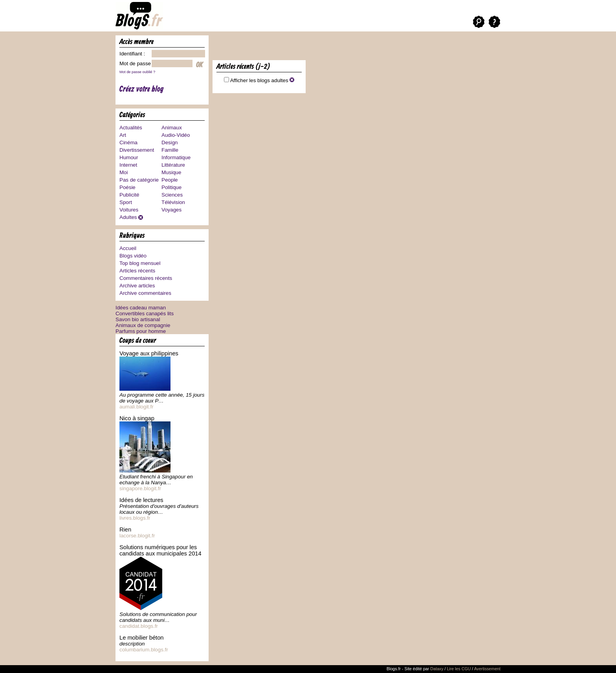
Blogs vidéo (133, 256)
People (170, 180)
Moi (124, 172)
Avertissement (487, 669)
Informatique (176, 157)
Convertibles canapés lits (145, 314)
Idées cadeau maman (141, 308)
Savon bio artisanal (138, 319)
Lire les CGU (459, 669)
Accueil (128, 248)
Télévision (173, 202)
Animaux (172, 128)
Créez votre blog (142, 89)
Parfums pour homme (141, 331)
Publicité (129, 195)
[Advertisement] (304, 47)
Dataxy (437, 669)
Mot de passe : (137, 63)
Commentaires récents (146, 278)
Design (170, 143)
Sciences (172, 195)
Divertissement (137, 150)
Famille (170, 150)
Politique (171, 187)
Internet (128, 165)
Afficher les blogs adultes (262, 80)
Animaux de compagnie (143, 325)
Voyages (171, 210)
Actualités (131, 128)
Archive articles (137, 286)
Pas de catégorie (139, 180)
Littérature (173, 165)
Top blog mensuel (140, 263)
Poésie (127, 187)
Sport (126, 202)
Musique (171, 172)
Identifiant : (132, 54)
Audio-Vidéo (176, 135)
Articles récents (137, 271)
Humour (129, 157)
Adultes (128, 217)
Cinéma (128, 143)
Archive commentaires (145, 293)
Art (123, 135)
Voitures (129, 210)
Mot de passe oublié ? (137, 72)
